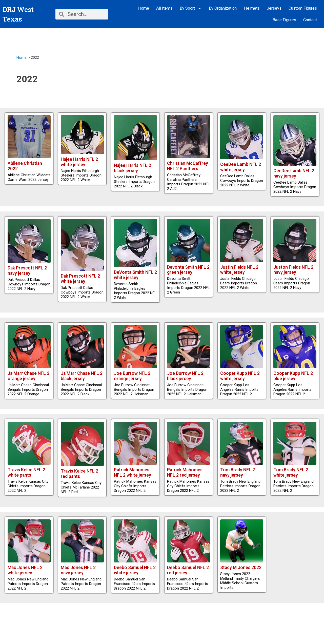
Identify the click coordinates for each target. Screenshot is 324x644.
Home (143, 8)
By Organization (223, 8)
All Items (164, 8)
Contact (310, 20)
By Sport (191, 8)
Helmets (252, 8)
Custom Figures (303, 8)
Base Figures (284, 20)
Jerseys (274, 8)
